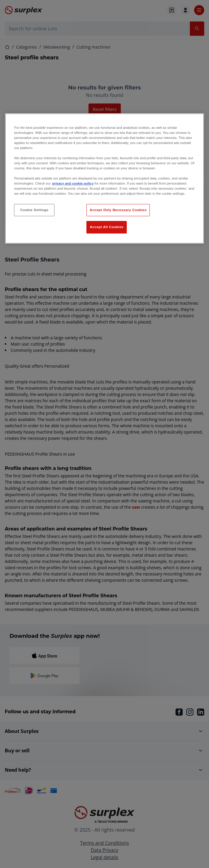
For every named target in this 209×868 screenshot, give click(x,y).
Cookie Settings (35, 210)
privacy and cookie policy (73, 183)
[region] (104, 179)
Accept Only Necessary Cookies (118, 210)
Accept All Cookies (107, 227)
